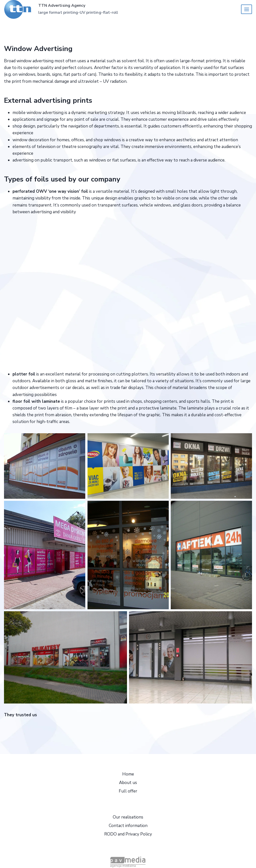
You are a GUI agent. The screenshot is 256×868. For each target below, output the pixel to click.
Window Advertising (38, 49)
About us (128, 783)
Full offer (128, 791)
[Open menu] (246, 9)
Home (128, 774)
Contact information (128, 826)
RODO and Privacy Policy (128, 834)
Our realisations (128, 817)
